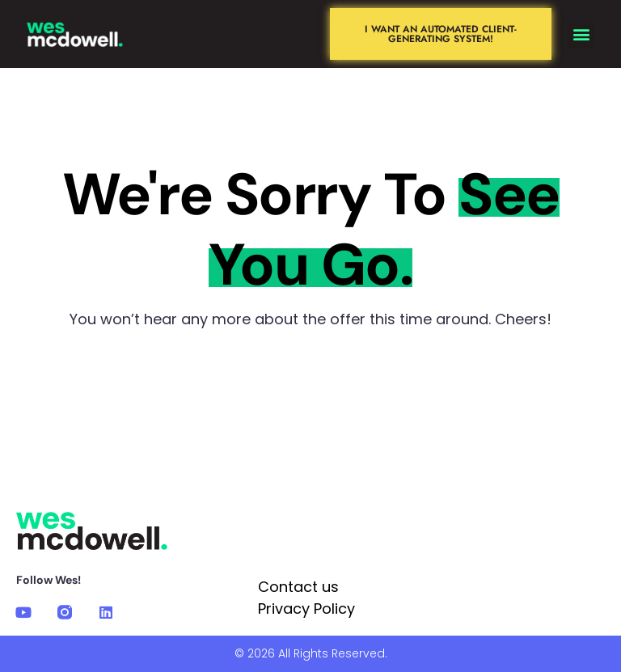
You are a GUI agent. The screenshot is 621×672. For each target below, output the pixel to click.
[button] (581, 34)
